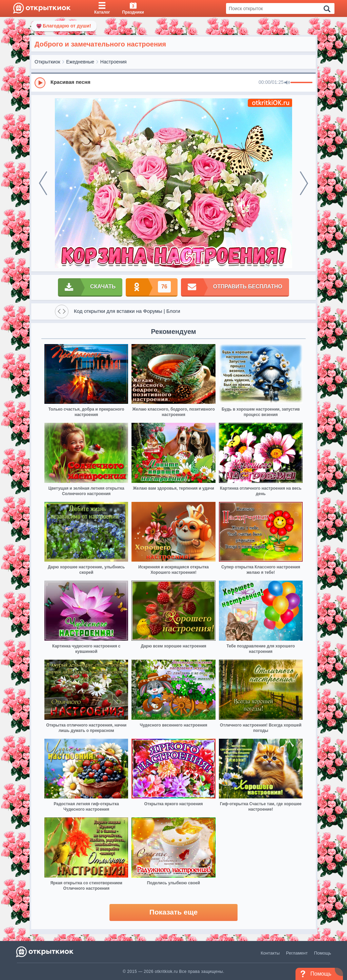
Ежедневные (80, 62)
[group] (173, 82)
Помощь (323, 953)
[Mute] (287, 83)
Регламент (297, 953)
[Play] (40, 83)
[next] (304, 183)
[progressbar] (301, 83)
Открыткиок (47, 62)
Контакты (270, 953)
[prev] (43, 183)
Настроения (114, 62)
